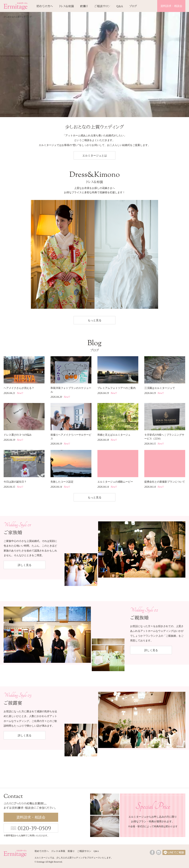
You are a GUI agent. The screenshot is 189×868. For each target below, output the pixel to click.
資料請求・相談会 (171, 6)
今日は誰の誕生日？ (15, 482)
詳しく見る (25, 565)
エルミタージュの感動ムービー (115, 482)
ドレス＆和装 (67, 6)
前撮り (84, 6)
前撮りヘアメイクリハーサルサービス (71, 437)
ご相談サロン (102, 6)
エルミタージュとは (95, 156)
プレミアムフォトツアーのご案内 (116, 388)
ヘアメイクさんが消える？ (19, 388)
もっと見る (95, 320)
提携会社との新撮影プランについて (165, 482)
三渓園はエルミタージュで (160, 388)
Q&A (120, 6)
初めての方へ (45, 6)
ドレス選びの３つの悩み (18, 435)
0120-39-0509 (34, 828)
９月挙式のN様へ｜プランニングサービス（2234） (164, 437)
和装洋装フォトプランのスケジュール (71, 390)
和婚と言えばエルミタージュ (114, 435)
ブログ (133, 6)
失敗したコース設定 (62, 482)
